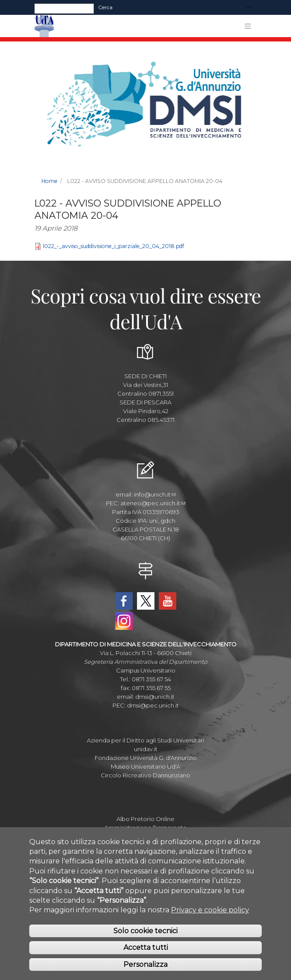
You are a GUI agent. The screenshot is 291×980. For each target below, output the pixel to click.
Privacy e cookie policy (210, 920)
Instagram (124, 621)
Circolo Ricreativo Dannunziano (145, 775)
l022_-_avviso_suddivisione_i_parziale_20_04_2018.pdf (113, 246)
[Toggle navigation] (249, 8)
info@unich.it (155, 494)
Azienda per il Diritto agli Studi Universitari (145, 740)
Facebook (124, 601)
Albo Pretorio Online (145, 819)
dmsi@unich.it (155, 697)
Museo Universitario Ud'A (145, 766)
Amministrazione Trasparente (145, 828)
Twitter (146, 601)
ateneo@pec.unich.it (153, 503)
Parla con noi (146, 836)
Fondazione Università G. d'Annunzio (146, 758)
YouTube (168, 601)
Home (50, 181)
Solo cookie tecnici (145, 941)
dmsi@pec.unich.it (153, 705)
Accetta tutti (146, 958)
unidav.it (146, 749)
